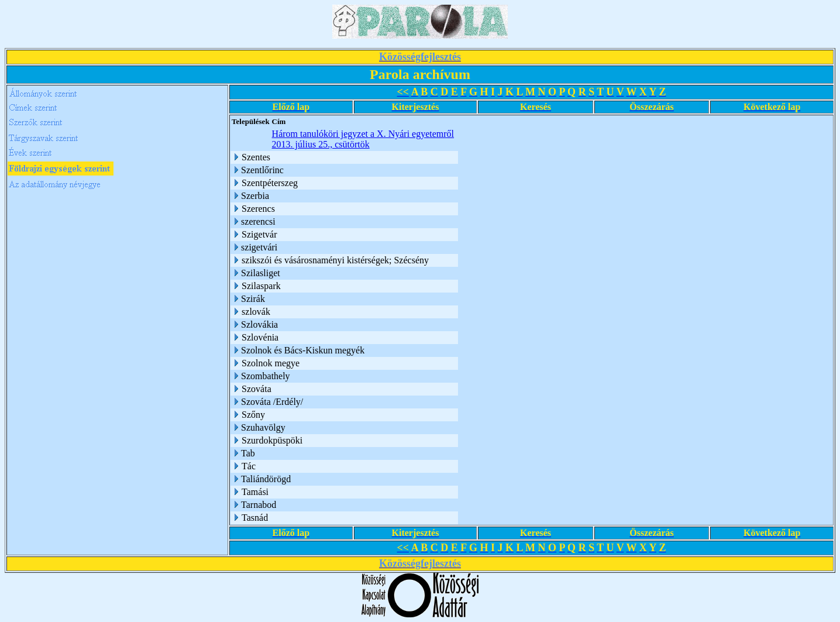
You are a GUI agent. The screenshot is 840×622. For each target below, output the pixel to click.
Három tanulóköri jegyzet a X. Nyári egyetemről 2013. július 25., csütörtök (363, 139)
